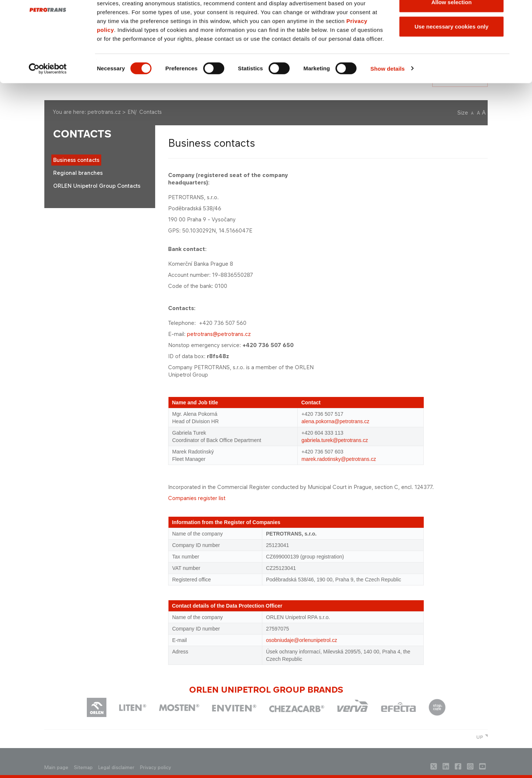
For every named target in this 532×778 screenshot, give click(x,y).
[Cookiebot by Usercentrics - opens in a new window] (48, 110)
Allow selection (451, 44)
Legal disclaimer (116, 767)
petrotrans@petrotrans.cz (219, 334)
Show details (388, 110)
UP (480, 737)
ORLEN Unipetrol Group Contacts (97, 186)
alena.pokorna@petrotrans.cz (335, 421)
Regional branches (78, 173)
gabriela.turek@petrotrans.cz (335, 440)
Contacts (82, 134)
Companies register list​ (197, 498)
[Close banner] (521, 11)
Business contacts (76, 160)
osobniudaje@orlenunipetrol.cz (301, 640)
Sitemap (83, 767)
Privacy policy (156, 767)
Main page (56, 767)
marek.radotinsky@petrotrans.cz (339, 459)
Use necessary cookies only (451, 68)
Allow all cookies (452, 19)
